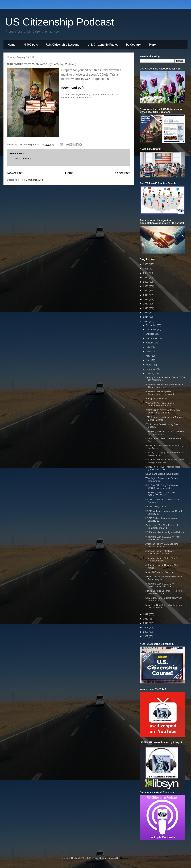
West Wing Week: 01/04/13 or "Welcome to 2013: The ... (160, 585)
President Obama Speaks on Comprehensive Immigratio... (161, 393)
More (152, 45)
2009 (146, 627)
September (152, 338)
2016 (146, 308)
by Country (133, 45)
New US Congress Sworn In (159, 572)
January (150, 374)
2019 (146, 295)
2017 (146, 304)
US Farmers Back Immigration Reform (164, 532)
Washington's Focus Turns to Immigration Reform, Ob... (160, 404)
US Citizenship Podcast (60, 22)
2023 (146, 277)
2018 (146, 299)
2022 (146, 282)
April (149, 360)
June (149, 352)
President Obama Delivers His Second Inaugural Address (165, 461)
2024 (146, 273)
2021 (146, 286)
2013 (146, 321)
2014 (146, 317)
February (151, 369)
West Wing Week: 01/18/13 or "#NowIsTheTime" (160, 494)
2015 (146, 313)
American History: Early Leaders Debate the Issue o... (161, 545)
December (152, 325)
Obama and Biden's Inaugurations (162, 474)
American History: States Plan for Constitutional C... (162, 559)
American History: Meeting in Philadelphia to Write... (160, 552)
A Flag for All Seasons (156, 398)
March (150, 365)
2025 (146, 269)
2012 (146, 614)
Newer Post (15, 173)
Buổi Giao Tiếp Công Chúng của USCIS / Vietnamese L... (162, 487)
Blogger (124, 858)
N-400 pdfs (31, 45)
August (150, 343)
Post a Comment (22, 159)
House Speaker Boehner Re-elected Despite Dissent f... (163, 592)
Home (11, 45)
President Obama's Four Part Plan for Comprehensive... (164, 386)
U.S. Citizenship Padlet (103, 45)
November (152, 330)
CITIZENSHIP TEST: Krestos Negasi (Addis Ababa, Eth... (164, 468)
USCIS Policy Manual (156, 507)
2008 (146, 632)
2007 (146, 636)
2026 (146, 264)
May (148, 356)
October (150, 334)
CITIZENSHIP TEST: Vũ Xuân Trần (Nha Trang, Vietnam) (163, 411)
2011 (146, 619)
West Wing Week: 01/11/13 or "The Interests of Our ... (163, 538)
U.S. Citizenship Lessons (63, 45)
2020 (146, 291)
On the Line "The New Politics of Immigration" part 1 (162, 527)
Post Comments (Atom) (33, 180)
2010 (146, 623)
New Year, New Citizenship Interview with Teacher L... (164, 606)
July (148, 347)
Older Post (123, 173)
